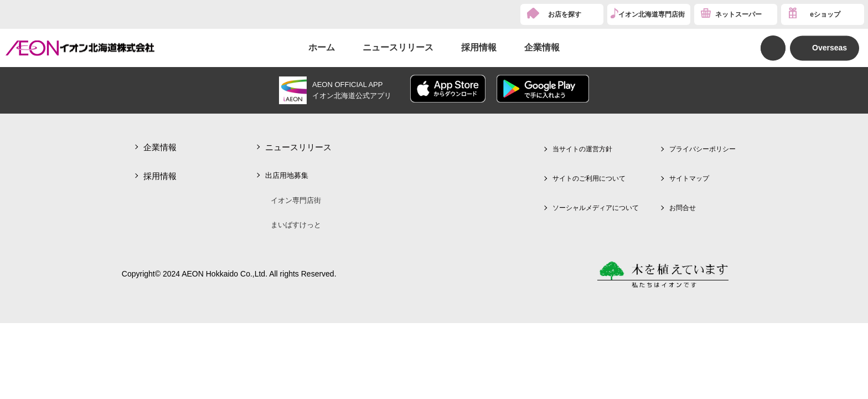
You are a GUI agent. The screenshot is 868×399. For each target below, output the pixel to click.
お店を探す (565, 14)
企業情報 (542, 47)
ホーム (322, 47)
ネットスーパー (738, 14)
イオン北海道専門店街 (652, 14)
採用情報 (479, 47)
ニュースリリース (398, 47)
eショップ (825, 14)
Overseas (830, 48)
